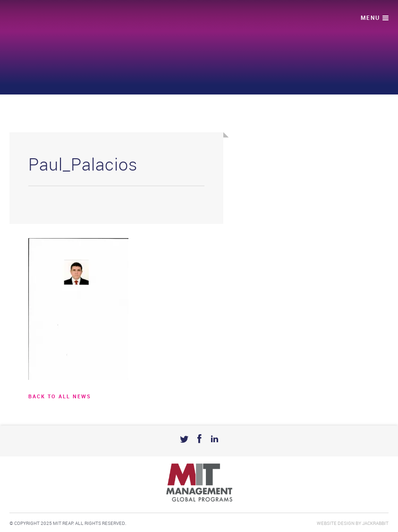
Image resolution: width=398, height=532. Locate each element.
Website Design (336, 523)
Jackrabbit (375, 523)
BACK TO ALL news (60, 397)
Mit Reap (46, 19)
